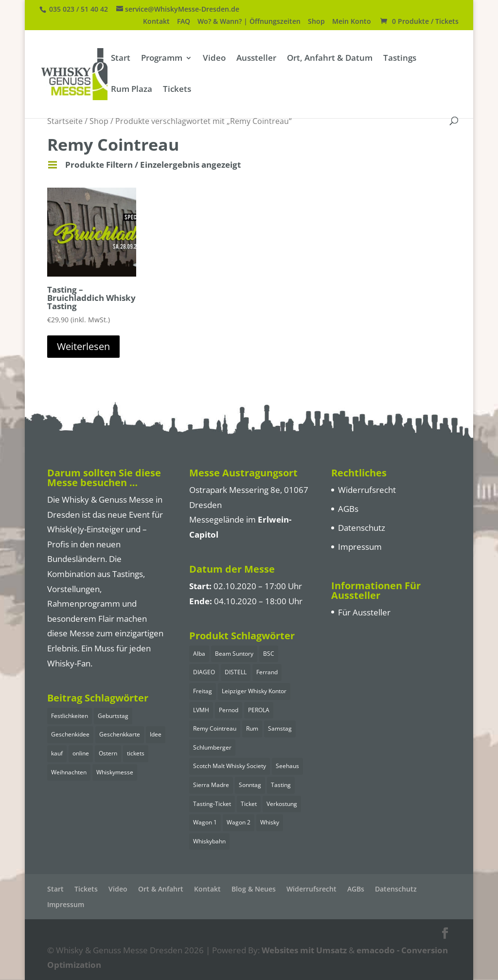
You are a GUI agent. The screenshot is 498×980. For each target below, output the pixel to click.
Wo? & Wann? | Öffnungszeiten (249, 22)
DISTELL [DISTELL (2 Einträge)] (236, 672)
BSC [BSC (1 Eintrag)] (269, 654)
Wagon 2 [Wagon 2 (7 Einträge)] (239, 822)
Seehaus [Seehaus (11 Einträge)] (287, 766)
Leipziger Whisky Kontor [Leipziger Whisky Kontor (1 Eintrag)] (254, 691)
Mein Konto (352, 22)
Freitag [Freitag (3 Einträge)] (203, 691)
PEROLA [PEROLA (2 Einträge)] (259, 710)
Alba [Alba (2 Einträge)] (199, 654)
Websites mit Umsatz (304, 950)
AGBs (348, 509)
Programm (162, 59)
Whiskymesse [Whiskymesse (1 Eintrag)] (115, 772)
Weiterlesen (83, 346)
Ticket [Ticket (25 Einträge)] (249, 804)
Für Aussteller (364, 612)
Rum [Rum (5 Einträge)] (252, 728)
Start (121, 59)
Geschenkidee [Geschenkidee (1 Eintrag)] (70, 734)
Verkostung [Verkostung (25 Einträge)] (282, 804)
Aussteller (256, 59)
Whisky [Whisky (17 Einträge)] (270, 822)
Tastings (400, 59)
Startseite (65, 121)
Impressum (360, 547)
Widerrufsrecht (367, 490)
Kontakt (156, 22)
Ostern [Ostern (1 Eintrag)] (108, 753)
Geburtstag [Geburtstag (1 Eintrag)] (113, 716)
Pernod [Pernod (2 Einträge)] (229, 710)
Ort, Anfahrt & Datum (330, 59)
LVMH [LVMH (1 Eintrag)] (201, 710)
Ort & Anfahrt (161, 889)
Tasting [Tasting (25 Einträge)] (281, 785)
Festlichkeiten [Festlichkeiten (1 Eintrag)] (70, 716)
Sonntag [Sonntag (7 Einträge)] (250, 785)
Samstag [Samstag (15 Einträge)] (280, 728)
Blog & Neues (254, 889)
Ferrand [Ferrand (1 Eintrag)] (267, 672)
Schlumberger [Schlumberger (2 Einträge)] (212, 747)
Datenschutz (362, 528)
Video (214, 59)
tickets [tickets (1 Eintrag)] (136, 753)
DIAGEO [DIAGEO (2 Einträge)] (204, 672)
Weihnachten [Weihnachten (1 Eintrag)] (69, 772)
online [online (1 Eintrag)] (81, 753)
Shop (316, 22)
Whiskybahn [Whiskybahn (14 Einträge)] (209, 841)
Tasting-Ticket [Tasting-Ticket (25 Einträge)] (212, 804)
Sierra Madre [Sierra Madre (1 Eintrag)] (211, 785)
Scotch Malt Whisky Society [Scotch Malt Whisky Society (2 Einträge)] (230, 766)
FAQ (184, 22)
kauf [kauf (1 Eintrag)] (57, 753)
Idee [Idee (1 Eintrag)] (156, 734)
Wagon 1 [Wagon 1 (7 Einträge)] (205, 822)
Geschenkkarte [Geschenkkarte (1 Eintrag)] (120, 734)
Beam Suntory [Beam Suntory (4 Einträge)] (234, 654)
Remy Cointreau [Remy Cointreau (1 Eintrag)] (215, 728)
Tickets (177, 90)
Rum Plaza (132, 90)
